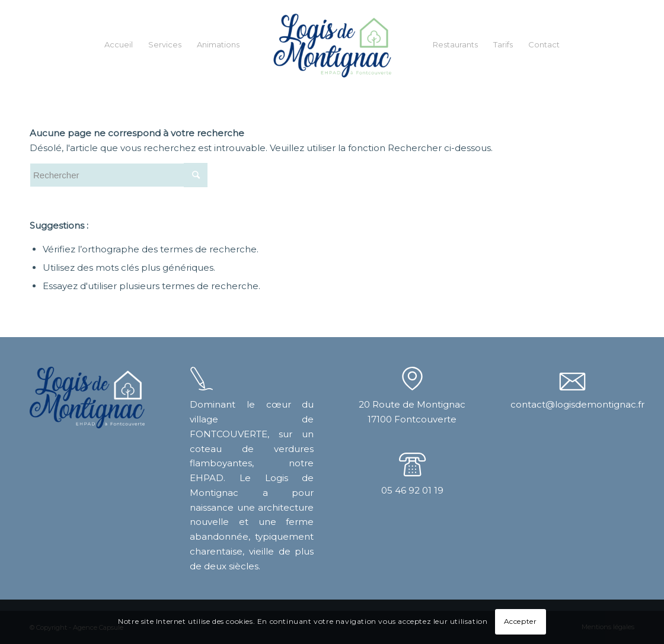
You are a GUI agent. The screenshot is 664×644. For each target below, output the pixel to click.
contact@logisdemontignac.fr (577, 404)
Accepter (521, 621)
